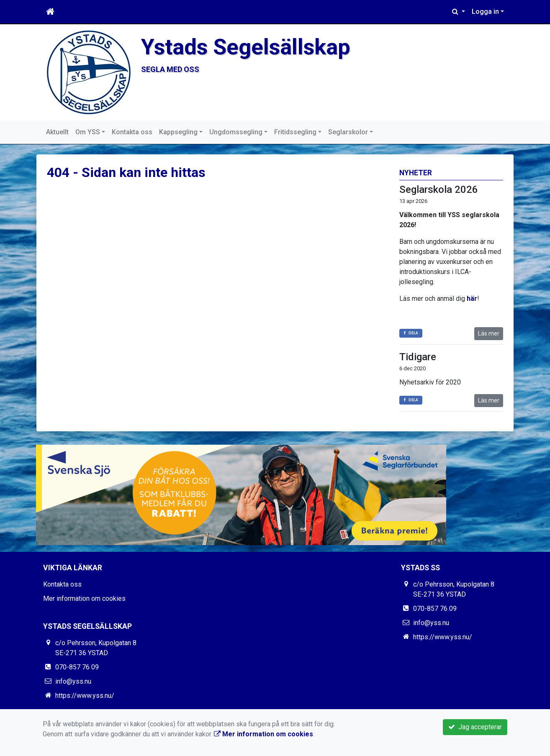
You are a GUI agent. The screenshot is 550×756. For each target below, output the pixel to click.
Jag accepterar (475, 727)
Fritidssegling (295, 132)
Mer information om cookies (84, 598)
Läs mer (489, 333)
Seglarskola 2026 (439, 190)
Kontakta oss (132, 132)
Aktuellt (57, 132)
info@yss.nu (73, 681)
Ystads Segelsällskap (246, 47)
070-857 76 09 (77, 667)
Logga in (485, 12)
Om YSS (88, 132)
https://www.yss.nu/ (85, 696)
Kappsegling (178, 132)
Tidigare (418, 357)
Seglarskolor (348, 132)
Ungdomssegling (236, 132)
